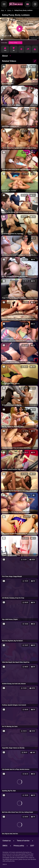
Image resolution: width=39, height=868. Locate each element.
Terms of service (23, 841)
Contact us (7, 841)
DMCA (5, 846)
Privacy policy (19, 846)
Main (3, 10)
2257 (32, 846)
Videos (9, 10)
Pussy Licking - (15, 43)
